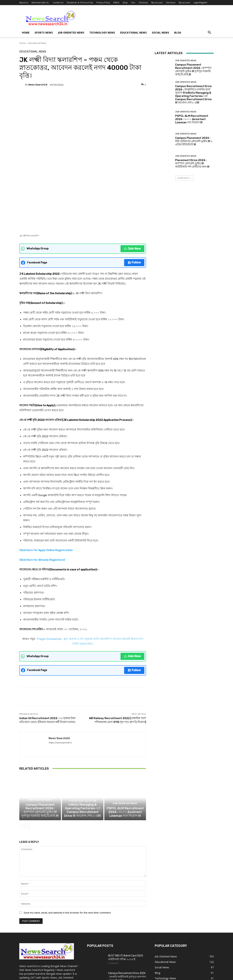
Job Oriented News (71, 33)
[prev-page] (22, 774)
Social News (160, 33)
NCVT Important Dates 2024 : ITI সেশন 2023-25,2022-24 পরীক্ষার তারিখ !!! (126, 943)
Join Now (132, 192)
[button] (209, 33)
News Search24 (38, 85)
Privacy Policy (103, 2)
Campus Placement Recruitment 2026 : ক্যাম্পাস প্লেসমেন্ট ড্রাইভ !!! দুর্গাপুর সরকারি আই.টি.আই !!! (40, 758)
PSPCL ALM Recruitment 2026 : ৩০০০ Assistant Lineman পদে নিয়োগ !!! (125, 760)
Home (26, 33)
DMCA (116, 2)
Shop (125, 2)
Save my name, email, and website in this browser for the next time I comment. (67, 860)
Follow (134, 206)
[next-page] (27, 774)
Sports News (44, 33)
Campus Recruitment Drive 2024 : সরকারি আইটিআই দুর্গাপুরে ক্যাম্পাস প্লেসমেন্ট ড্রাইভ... (127, 924)
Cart (133, 2)
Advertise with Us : (41, 2)
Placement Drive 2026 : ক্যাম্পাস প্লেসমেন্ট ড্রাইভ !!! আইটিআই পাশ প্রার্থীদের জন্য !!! (192, 163)
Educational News (133, 33)
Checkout (143, 2)
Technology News (102, 33)
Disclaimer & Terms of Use (80, 2)
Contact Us (58, 2)
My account (157, 2)
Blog (178, 33)
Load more (184, 178)
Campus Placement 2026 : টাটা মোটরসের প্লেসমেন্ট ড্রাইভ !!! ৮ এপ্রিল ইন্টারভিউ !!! (194, 141)
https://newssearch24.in (60, 686)
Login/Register (201, 2)
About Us (24, 2)
